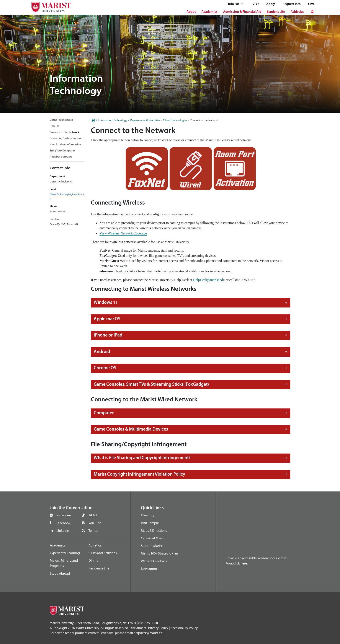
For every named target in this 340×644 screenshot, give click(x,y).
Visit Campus (150, 523)
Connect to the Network (65, 132)
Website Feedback (154, 561)
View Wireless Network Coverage (123, 233)
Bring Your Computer (62, 150)
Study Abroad (60, 573)
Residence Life (99, 568)
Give (311, 4)
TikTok (93, 515)
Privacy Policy (158, 628)
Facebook (63, 523)
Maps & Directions (154, 530)
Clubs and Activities (103, 553)
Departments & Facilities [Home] (145, 120)
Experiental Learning (65, 553)
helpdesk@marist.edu (149, 633)
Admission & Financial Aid (242, 12)
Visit (256, 4)
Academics (209, 12)
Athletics (297, 12)
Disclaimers (138, 628)
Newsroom (149, 569)
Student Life (276, 12)
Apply (271, 4)
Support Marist (152, 546)
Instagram (64, 515)
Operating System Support (66, 138)
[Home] (93, 120)
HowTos (54, 126)
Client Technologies (61, 120)
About (191, 12)
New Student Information (65, 144)
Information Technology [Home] (113, 120)
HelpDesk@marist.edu (209, 280)
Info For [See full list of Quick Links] (236, 4)
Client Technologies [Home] (175, 120)
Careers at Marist (153, 538)
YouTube (95, 523)
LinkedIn (63, 530)
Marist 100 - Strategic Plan (159, 553)
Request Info (292, 4)
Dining (93, 560)
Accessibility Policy (184, 628)
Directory (148, 515)
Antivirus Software (61, 156)
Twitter (93, 530)
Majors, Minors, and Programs (64, 563)
